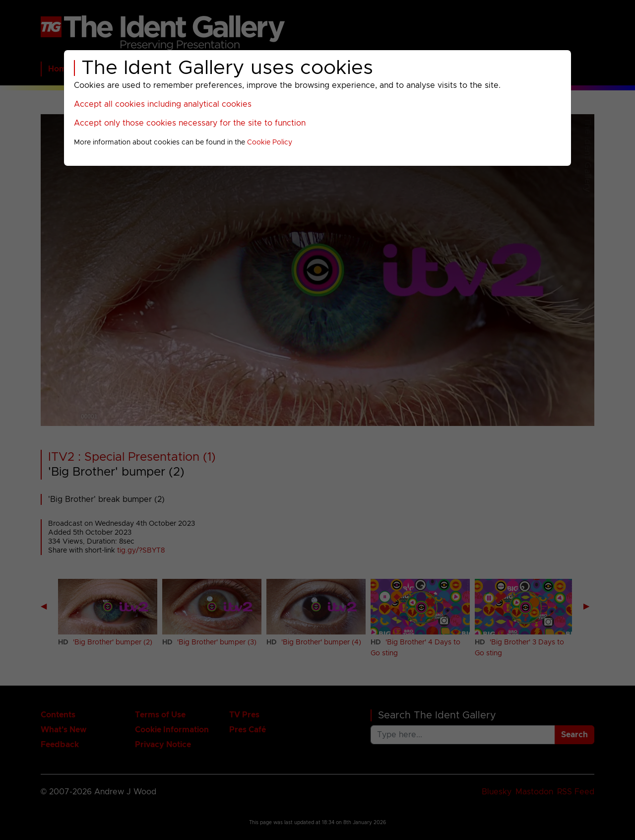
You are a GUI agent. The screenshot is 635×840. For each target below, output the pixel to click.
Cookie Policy (270, 142)
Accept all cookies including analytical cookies (163, 104)
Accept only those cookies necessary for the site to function (190, 123)
